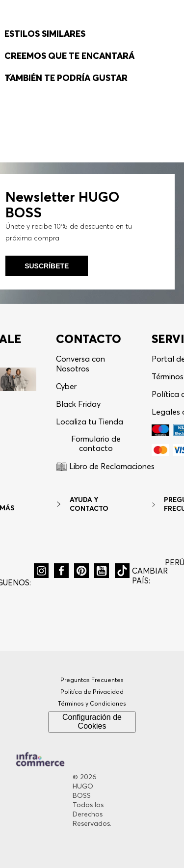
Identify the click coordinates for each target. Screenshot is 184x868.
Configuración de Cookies (92, 766)
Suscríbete (47, 311)
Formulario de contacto (96, 488)
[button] (128, 29)
